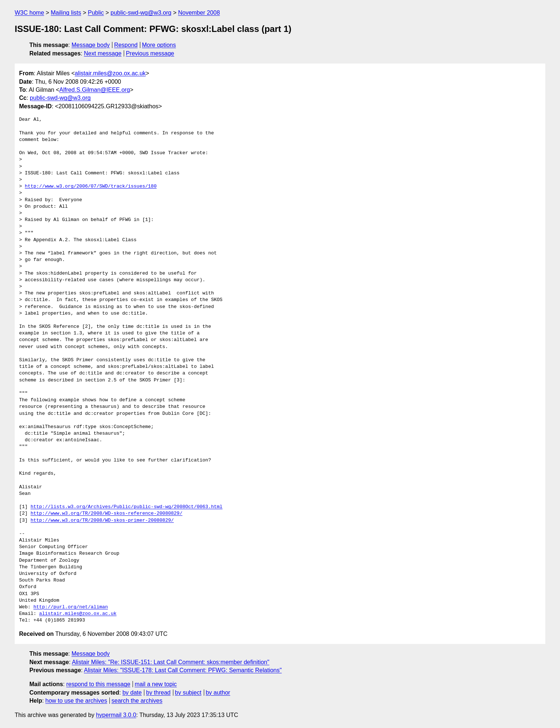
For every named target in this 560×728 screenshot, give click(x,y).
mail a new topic (156, 684)
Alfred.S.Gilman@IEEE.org (95, 90)
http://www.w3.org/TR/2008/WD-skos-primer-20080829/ (102, 521)
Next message (103, 53)
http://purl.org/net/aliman (71, 607)
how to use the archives (76, 701)
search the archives (137, 701)
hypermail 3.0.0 (116, 715)
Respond (126, 45)
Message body (91, 45)
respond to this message (98, 684)
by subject (188, 693)
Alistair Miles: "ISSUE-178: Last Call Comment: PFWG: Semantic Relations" (183, 670)
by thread (158, 693)
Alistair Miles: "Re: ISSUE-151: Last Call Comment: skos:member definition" (171, 662)
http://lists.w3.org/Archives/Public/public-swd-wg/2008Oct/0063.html (127, 507)
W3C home (29, 13)
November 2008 (199, 13)
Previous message (150, 53)
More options (159, 45)
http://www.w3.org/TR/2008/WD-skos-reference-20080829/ (106, 514)
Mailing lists (66, 13)
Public (96, 13)
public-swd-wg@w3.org (141, 13)
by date (132, 693)
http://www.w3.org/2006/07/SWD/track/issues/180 (91, 186)
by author (218, 693)
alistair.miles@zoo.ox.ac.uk (110, 73)
